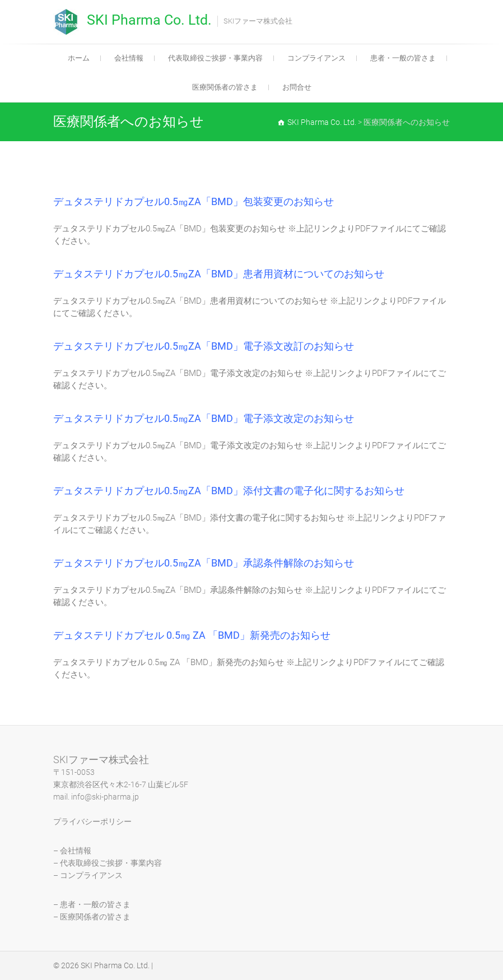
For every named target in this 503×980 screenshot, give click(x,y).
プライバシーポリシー (92, 821)
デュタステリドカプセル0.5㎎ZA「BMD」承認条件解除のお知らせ (204, 563)
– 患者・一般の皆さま (92, 904)
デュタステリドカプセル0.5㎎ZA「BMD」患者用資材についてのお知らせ (219, 274)
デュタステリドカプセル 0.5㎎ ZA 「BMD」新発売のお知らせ (192, 635)
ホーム (79, 58)
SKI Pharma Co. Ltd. (149, 20)
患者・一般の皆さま (403, 58)
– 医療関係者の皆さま (92, 917)
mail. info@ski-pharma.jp (96, 797)
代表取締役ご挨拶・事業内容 (215, 58)
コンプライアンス (316, 58)
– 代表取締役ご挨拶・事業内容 (108, 863)
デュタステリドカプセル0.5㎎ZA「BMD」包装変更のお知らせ (194, 201)
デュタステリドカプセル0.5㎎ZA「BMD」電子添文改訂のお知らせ (204, 346)
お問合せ (297, 87)
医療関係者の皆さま (225, 87)
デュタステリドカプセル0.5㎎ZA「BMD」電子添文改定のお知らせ (204, 418)
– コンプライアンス (88, 875)
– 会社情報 (72, 851)
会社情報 (129, 58)
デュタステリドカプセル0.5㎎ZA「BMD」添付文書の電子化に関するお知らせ (229, 491)
